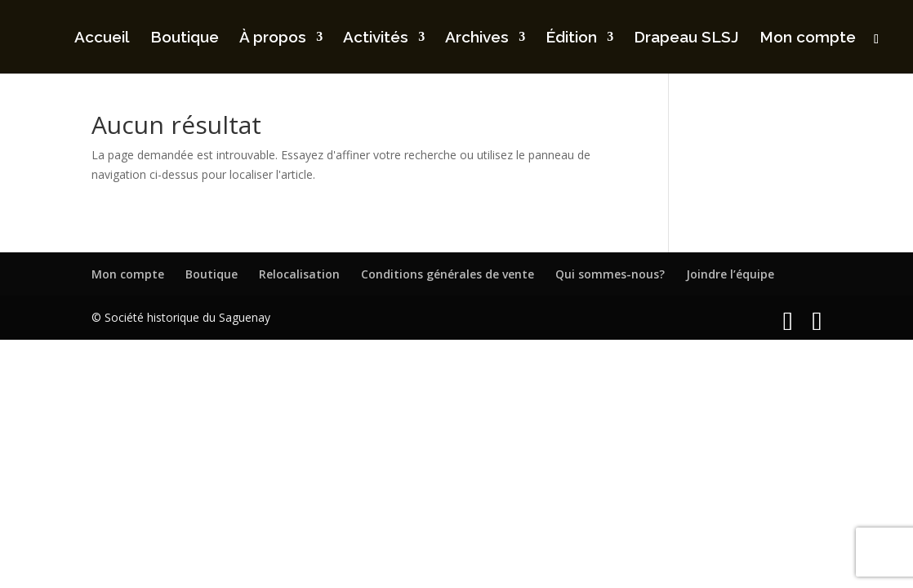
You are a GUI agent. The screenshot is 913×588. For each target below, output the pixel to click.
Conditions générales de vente (448, 274)
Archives (477, 38)
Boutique (185, 38)
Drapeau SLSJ (686, 38)
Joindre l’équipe (730, 274)
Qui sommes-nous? (610, 274)
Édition (571, 38)
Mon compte (808, 38)
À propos (273, 38)
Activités (376, 38)
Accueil (102, 38)
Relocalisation (299, 274)
